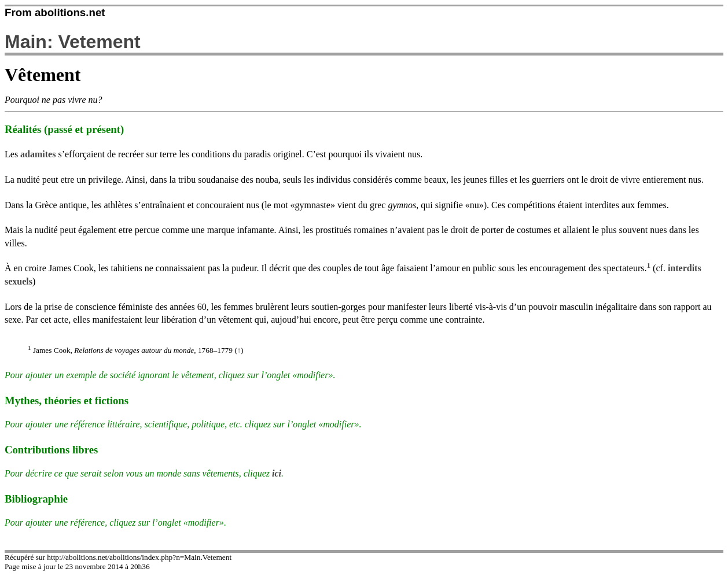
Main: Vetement (73, 42)
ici (277, 473)
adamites (38, 154)
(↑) (239, 350)
